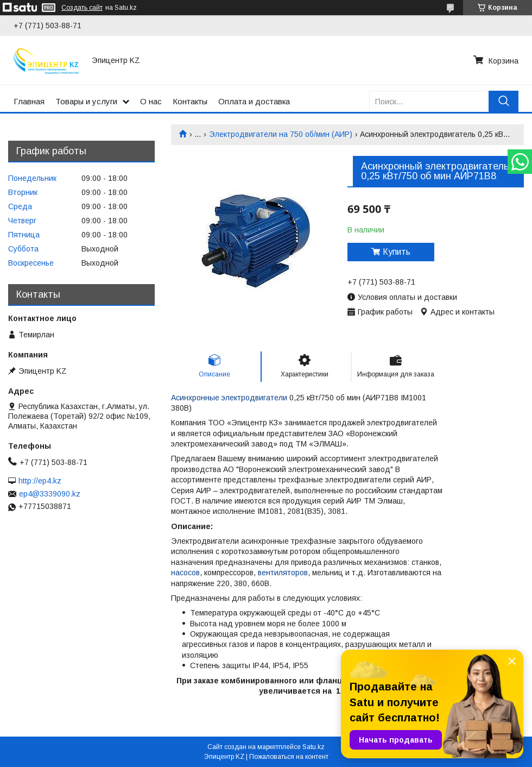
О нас (151, 101)
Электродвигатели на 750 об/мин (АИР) (281, 134)
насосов (185, 573)
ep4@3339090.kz (50, 494)
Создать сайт (82, 8)
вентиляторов (283, 573)
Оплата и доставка (254, 101)
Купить (397, 252)
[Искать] (503, 101)
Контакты (190, 101)
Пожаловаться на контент (289, 757)
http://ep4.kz (40, 481)
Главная (29, 101)
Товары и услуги (86, 101)
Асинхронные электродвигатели (229, 398)
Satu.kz (313, 747)
